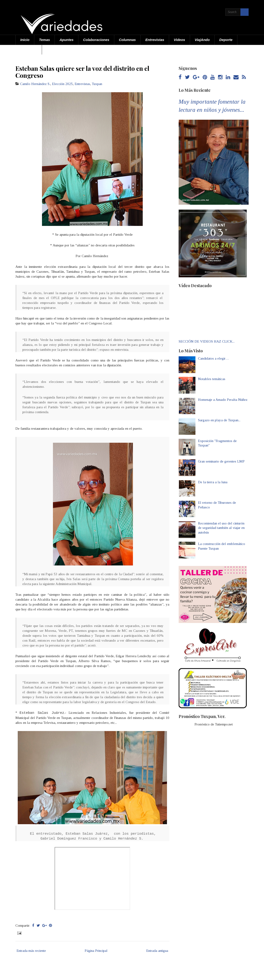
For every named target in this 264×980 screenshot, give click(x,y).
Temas (44, 40)
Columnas (127, 40)
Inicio (25, 40)
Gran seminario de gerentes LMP (221, 461)
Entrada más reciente (31, 951)
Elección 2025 (62, 84)
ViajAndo (202, 40)
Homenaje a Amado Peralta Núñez (223, 400)
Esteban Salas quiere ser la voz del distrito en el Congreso (82, 72)
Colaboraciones (96, 40)
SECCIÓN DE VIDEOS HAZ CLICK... (207, 341)
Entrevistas (155, 40)
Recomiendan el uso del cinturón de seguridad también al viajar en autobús (221, 528)
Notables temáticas (212, 379)
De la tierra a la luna (213, 482)
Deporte (226, 40)
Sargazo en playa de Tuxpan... (219, 420)
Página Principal (96, 951)
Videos (179, 40)
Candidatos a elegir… (214, 358)
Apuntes (66, 40)
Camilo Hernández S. (35, 84)
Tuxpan (97, 84)
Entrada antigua (157, 951)
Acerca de (29, 49)
